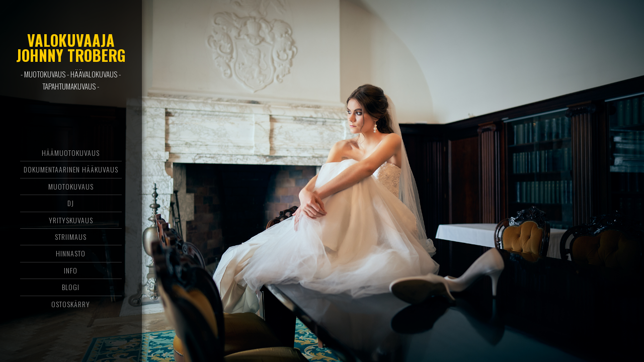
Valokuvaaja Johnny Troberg (71, 48)
